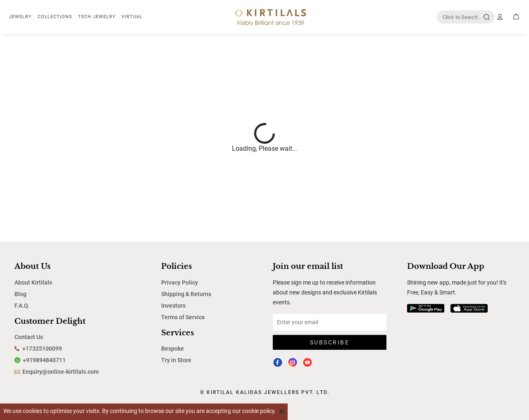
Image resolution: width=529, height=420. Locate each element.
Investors (173, 306)
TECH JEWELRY (97, 17)
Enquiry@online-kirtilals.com (61, 372)
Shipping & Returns (186, 294)
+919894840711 (44, 360)
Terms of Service (183, 317)
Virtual (132, 17)
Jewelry (20, 17)
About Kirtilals (33, 282)
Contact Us (29, 337)
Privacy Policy (180, 282)
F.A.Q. (22, 306)
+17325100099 (42, 349)
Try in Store (176, 360)
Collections (55, 17)
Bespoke (173, 349)
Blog (20, 294)
